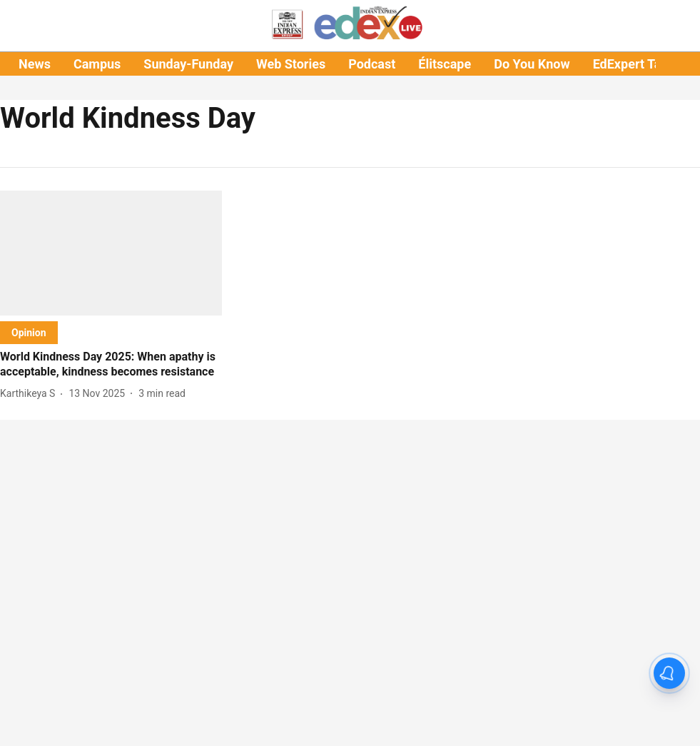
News (35, 64)
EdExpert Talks (635, 64)
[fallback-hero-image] (111, 253)
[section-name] (29, 332)
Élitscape (445, 64)
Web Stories (291, 64)
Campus (97, 64)
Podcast (372, 64)
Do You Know (532, 64)
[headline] (111, 365)
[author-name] (30, 394)
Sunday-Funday (188, 64)
